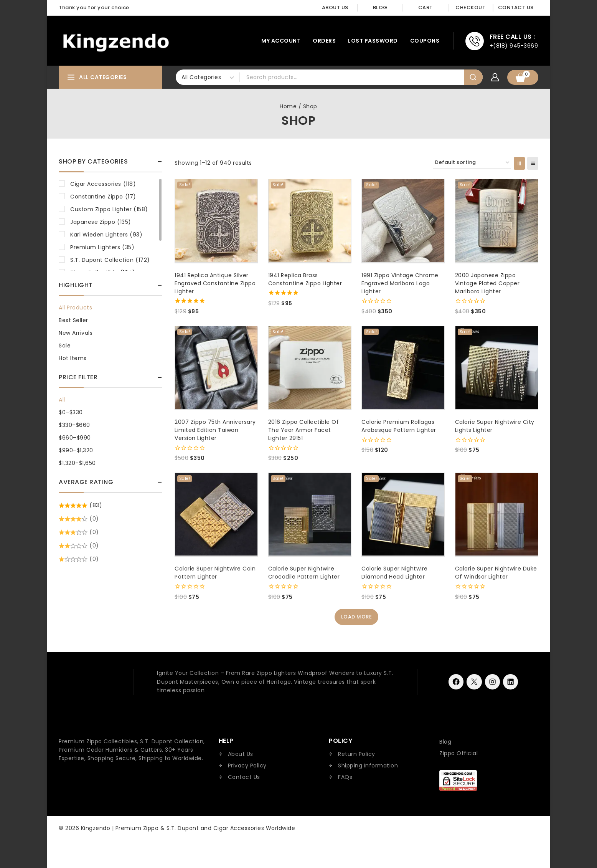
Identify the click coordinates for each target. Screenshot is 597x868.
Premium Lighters (102, 247)
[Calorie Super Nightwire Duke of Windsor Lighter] (497, 514)
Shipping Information (368, 765)
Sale (65, 346)
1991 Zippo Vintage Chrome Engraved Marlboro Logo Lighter (400, 283)
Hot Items (73, 358)
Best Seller (73, 320)
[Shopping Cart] (523, 77)
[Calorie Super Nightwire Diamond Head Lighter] (403, 514)
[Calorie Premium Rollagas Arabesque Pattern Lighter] (403, 368)
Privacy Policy (247, 765)
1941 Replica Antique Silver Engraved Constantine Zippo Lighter (215, 283)
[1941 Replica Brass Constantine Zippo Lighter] (310, 221)
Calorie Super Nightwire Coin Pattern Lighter (215, 573)
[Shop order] (472, 163)
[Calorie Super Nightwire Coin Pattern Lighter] (216, 514)
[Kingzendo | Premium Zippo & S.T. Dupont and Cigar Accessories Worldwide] (116, 41)
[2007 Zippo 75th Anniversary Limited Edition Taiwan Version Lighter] (216, 368)
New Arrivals (76, 333)
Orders (324, 41)
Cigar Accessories (103, 184)
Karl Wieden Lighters (106, 235)
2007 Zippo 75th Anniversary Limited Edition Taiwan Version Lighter (215, 430)
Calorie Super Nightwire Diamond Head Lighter (395, 573)
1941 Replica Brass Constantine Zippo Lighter (305, 279)
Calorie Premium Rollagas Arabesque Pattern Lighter (399, 426)
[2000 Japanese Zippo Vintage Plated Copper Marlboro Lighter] (497, 221)
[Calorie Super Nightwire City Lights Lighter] (497, 368)
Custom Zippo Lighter (109, 209)
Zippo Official (458, 753)
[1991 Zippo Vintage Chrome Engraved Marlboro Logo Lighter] (403, 221)
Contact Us (516, 7)
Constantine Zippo (103, 197)
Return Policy (357, 754)
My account (281, 41)
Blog (380, 7)
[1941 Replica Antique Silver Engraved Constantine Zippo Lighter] (216, 221)
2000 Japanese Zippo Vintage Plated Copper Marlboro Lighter (487, 283)
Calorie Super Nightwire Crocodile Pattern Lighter (304, 573)
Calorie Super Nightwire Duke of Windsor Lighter (496, 573)
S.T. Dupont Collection (110, 260)
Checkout (470, 7)
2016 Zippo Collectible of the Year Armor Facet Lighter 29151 (304, 430)
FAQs (345, 777)
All (62, 400)
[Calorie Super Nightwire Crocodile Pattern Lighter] (310, 514)
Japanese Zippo (101, 222)
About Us (335, 7)
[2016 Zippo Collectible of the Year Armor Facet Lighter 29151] (310, 368)
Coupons (425, 41)
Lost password (373, 41)
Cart (425, 7)
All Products (75, 308)
